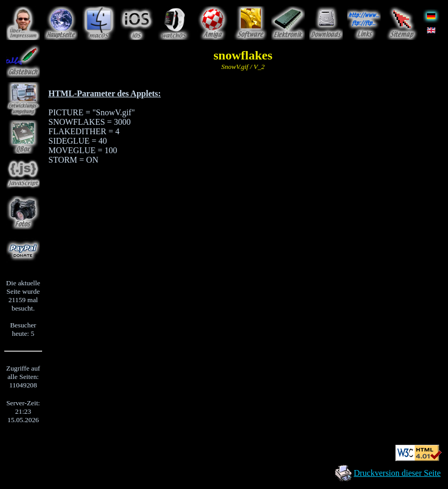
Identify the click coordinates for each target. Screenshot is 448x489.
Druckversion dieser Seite (397, 473)
